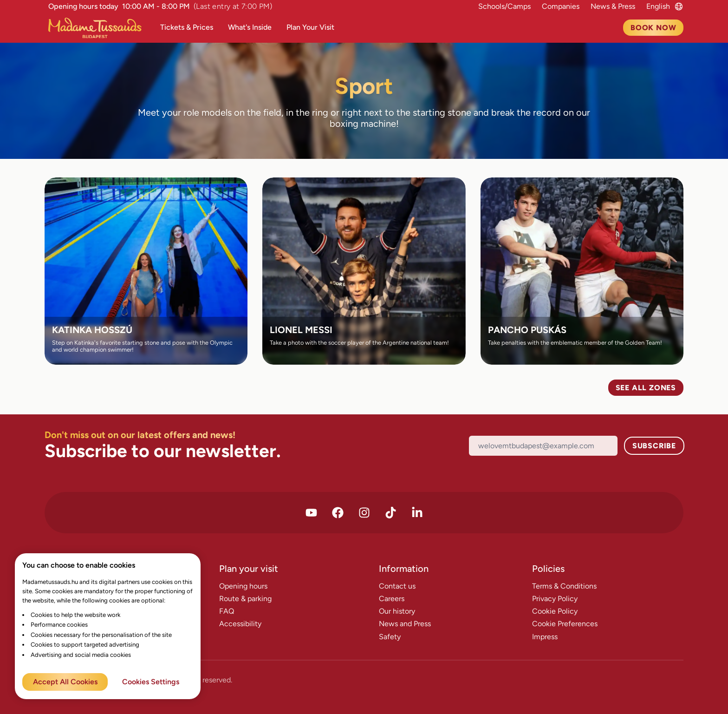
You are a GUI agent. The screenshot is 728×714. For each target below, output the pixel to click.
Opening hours (243, 586)
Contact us (397, 586)
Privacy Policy (555, 599)
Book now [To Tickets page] (653, 28)
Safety (390, 637)
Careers (392, 599)
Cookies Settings (151, 682)
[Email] (543, 446)
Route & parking (245, 599)
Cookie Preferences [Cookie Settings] (565, 624)
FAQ (227, 611)
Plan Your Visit (310, 27)
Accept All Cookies (65, 682)
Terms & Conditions (564, 586)
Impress (545, 637)
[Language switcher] (658, 6)
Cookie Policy (555, 611)
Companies (561, 6)
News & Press (613, 6)
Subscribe (654, 446)
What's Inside (250, 27)
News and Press (405, 624)
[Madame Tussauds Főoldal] (99, 28)
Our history (397, 611)
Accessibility (240, 624)
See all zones (646, 388)
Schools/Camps (504, 6)
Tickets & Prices (187, 27)
